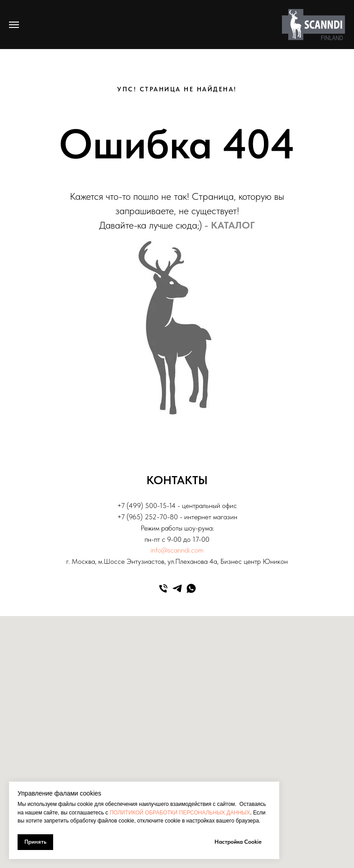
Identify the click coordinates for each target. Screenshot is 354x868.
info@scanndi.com (177, 550)
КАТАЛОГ (233, 225)
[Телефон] (163, 588)
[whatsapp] (191, 588)
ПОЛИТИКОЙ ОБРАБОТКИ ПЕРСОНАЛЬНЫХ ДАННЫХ (180, 813)
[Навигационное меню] (14, 25)
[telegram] (177, 588)
